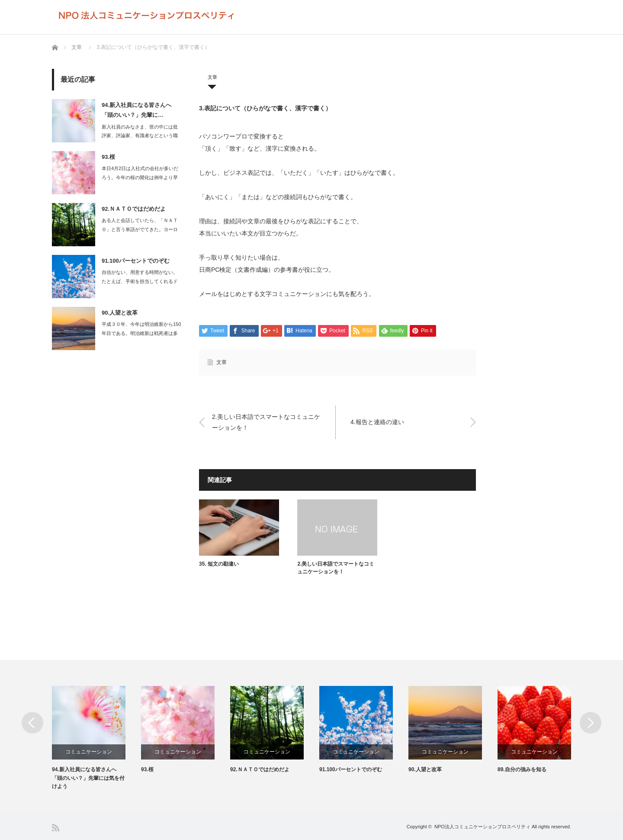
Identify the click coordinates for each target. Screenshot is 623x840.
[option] (96, 739)
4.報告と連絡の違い (377, 422)
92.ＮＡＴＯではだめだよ (134, 209)
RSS (56, 828)
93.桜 (108, 157)
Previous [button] (32, 723)
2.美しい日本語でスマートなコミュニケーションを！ (266, 422)
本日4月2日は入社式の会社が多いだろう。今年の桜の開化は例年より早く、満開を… (140, 177)
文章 (77, 47)
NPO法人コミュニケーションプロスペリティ (482, 827)
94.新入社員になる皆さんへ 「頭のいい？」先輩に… (136, 110)
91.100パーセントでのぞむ (136, 261)
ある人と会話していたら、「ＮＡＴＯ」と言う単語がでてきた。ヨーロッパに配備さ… (140, 229)
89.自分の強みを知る (522, 770)
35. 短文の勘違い (219, 564)
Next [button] (591, 723)
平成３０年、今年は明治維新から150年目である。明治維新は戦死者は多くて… (141, 333)
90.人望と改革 (120, 313)
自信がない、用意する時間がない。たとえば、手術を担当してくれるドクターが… (140, 281)
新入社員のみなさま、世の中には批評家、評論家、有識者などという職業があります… (140, 136)
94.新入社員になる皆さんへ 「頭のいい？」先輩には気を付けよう (88, 778)
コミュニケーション (89, 752)
